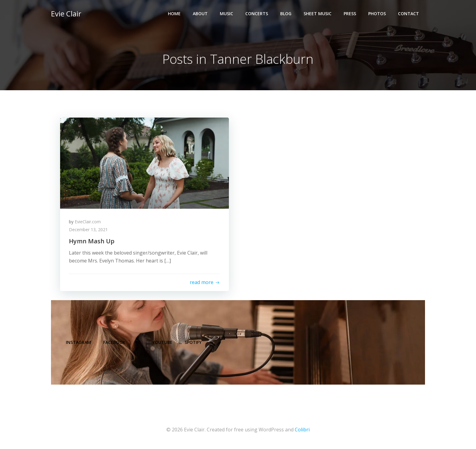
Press (350, 14)
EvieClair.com (88, 222)
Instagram (79, 343)
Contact (408, 14)
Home (174, 14)
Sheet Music (318, 14)
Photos (377, 14)
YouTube (163, 343)
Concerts (257, 14)
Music (226, 14)
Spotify (193, 343)
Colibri (302, 431)
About (200, 14)
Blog (286, 14)
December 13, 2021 (89, 230)
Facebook (115, 343)
